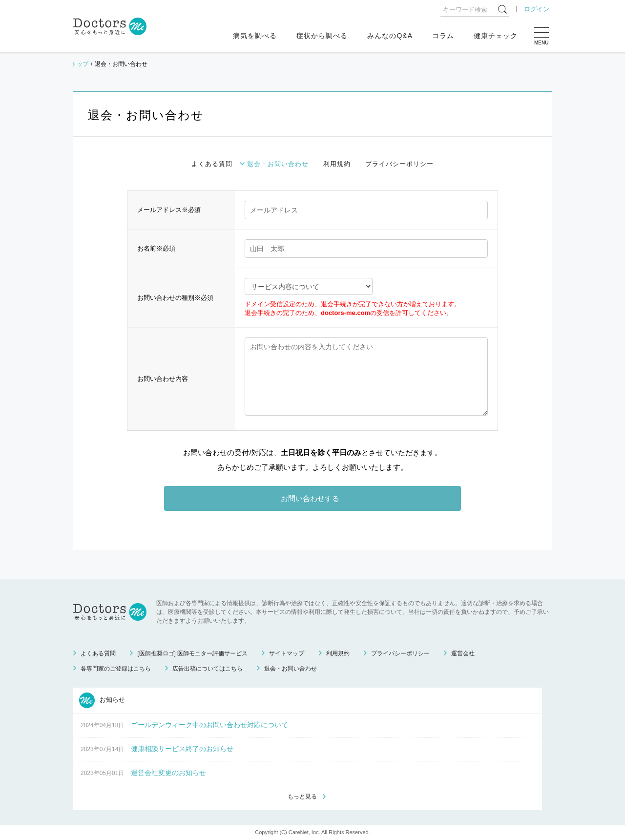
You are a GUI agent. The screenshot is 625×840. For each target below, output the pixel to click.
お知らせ (102, 700)
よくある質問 (212, 164)
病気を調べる (255, 36)
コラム (443, 36)
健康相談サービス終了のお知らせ (182, 749)
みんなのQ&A (390, 36)
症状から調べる (322, 36)
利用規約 (337, 164)
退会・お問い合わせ (278, 164)
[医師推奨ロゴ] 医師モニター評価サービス (192, 653)
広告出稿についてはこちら (208, 669)
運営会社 (463, 653)
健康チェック (496, 36)
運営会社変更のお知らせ (168, 773)
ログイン (537, 9)
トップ (80, 64)
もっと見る (302, 797)
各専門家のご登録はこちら (116, 669)
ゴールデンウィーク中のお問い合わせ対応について (209, 725)
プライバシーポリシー (399, 164)
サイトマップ (287, 653)
